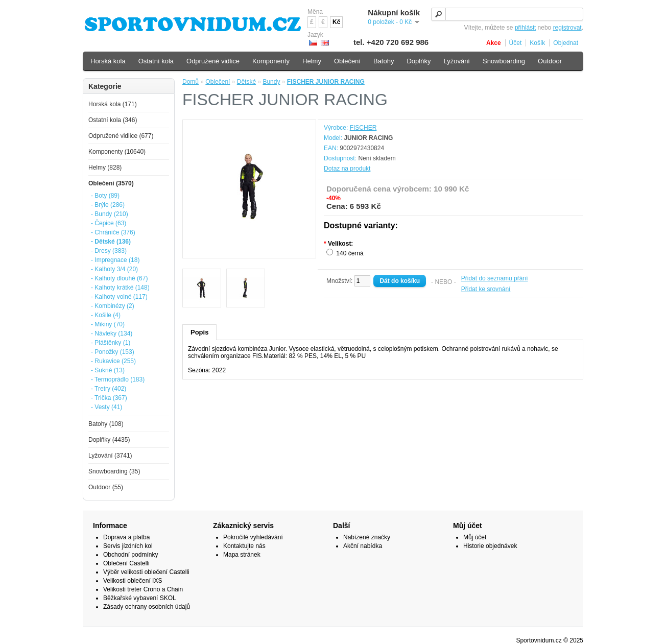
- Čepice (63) (109, 223)
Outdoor (550, 61)
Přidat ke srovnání (486, 289)
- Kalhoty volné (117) (119, 297)
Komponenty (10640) (117, 152)
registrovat (567, 28)
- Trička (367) (109, 398)
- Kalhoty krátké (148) (120, 288)
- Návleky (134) (112, 333)
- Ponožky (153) (113, 352)
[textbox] (507, 14)
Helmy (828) (105, 168)
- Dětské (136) (111, 242)
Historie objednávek (490, 546)
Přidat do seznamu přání (495, 278)
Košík (537, 43)
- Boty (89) (105, 196)
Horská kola (108, 61)
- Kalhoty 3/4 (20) (114, 269)
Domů (191, 82)
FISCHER (363, 128)
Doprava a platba (126, 537)
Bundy (271, 82)
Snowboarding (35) (114, 471)
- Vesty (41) (106, 407)
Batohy (384, 61)
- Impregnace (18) (115, 260)
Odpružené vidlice (213, 61)
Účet (516, 43)
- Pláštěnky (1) (111, 343)
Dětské (246, 82)
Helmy (312, 61)
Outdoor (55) (106, 487)
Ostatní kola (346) (113, 120)
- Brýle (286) (108, 205)
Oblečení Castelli (126, 563)
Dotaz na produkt (347, 169)
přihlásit (525, 28)
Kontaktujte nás (244, 546)
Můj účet (475, 537)
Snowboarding (504, 61)
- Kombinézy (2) (113, 306)
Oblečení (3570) (111, 183)
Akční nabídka (363, 546)
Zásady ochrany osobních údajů (147, 607)
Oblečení (218, 82)
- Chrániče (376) (113, 232)
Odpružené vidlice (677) (121, 136)
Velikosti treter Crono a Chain (143, 589)
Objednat (566, 43)
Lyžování (457, 61)
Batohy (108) (106, 424)
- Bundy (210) (110, 214)
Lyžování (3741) (110, 456)
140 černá (350, 253)
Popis (199, 332)
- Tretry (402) (109, 389)
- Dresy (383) (109, 251)
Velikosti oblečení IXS (133, 581)
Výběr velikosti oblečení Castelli (146, 572)
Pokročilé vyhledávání (253, 537)
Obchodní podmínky (130, 555)
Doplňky (419, 61)
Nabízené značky (367, 537)
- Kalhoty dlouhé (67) (119, 278)
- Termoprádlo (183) (118, 379)
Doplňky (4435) (109, 440)
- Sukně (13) (108, 370)
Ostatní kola (156, 61)
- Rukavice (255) (113, 361)
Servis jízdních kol (128, 546)
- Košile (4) (106, 315)
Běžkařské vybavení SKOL (140, 598)
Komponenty (271, 61)
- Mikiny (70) (108, 324)
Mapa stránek (242, 555)
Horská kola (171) (113, 104)
